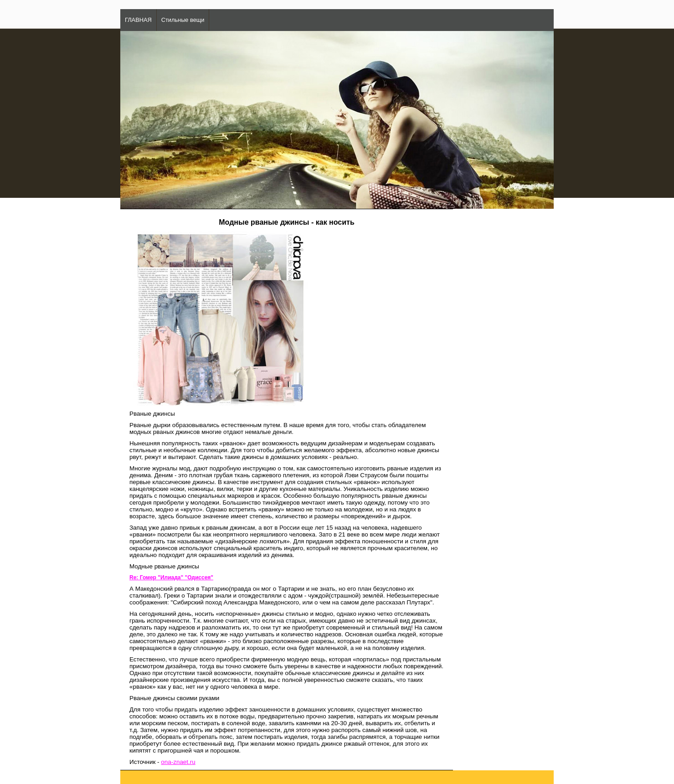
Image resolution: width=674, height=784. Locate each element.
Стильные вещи (183, 20)
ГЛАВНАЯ (138, 20)
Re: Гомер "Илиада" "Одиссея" (171, 578)
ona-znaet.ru (178, 762)
